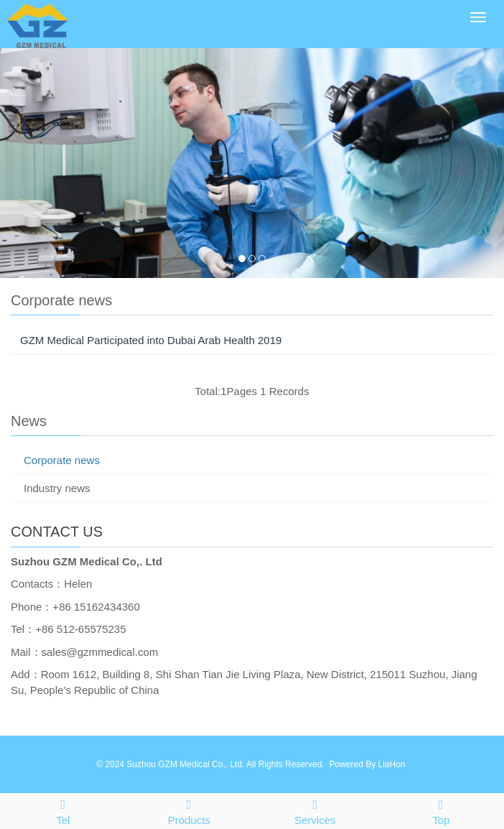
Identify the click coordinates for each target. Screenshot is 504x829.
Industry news (57, 488)
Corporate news (62, 460)
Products (190, 810)
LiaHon (391, 764)
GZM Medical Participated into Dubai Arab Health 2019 (151, 340)
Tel (63, 810)
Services (315, 810)
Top (442, 810)
